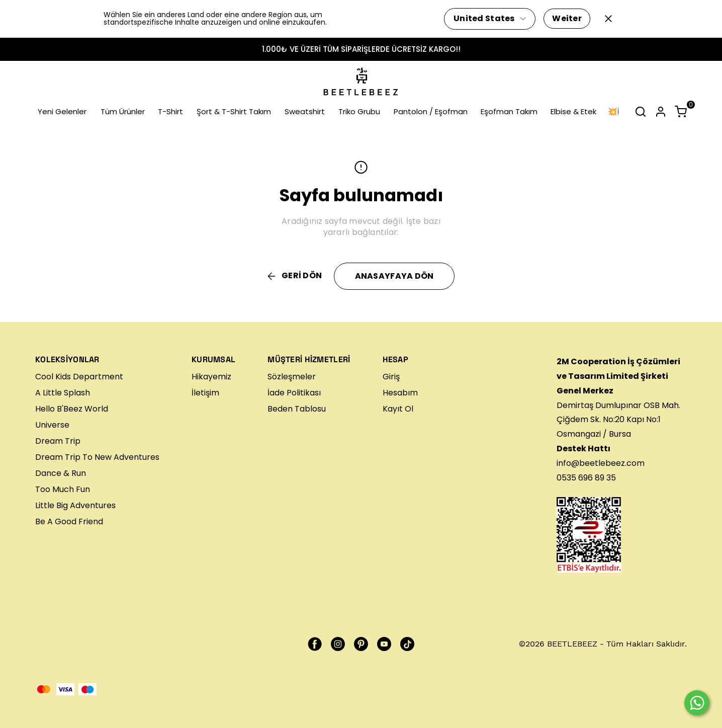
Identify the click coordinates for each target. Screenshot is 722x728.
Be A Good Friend (69, 521)
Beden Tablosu (297, 409)
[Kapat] (608, 19)
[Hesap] (661, 112)
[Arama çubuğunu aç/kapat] (641, 112)
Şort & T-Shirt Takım (234, 111)
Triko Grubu (359, 111)
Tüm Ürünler (123, 111)
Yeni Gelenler (62, 111)
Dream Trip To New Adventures (97, 457)
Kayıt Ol (398, 409)
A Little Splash (63, 393)
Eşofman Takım (509, 111)
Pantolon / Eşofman (431, 111)
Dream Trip (58, 441)
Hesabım (400, 393)
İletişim (205, 393)
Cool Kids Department (79, 377)
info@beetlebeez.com (601, 463)
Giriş (391, 377)
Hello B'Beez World (72, 409)
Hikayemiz (211, 377)
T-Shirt (170, 111)
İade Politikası (294, 393)
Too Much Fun (63, 489)
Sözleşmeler (292, 377)
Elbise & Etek (573, 111)
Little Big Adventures (75, 505)
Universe (52, 425)
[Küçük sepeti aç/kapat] (681, 112)
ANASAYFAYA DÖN (394, 276)
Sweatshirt (305, 111)
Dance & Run (61, 473)
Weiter (567, 18)
